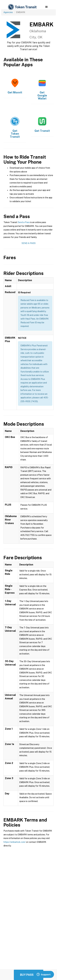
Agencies (8, 12)
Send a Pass (24, 222)
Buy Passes (29, 975)
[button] (46, 7)
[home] (22, 7)
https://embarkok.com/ (15, 842)
